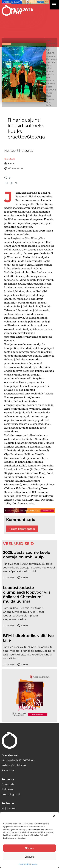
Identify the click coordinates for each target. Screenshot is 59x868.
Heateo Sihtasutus (19, 151)
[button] (54, 816)
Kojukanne (9, 808)
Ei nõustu (29, 857)
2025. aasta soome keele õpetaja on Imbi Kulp (27, 555)
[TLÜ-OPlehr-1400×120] (29, 510)
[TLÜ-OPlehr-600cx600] (29, 695)
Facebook (8, 770)
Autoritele (8, 784)
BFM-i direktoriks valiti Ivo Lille (28, 638)
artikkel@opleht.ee (14, 765)
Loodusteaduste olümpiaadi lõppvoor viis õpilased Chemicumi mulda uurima (27, 595)
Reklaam (7, 789)
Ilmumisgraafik (11, 794)
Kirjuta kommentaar (22, 529)
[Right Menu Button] (54, 5)
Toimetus (8, 779)
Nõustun (30, 848)
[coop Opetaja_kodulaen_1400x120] (25, 2)
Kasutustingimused (28, 864)
